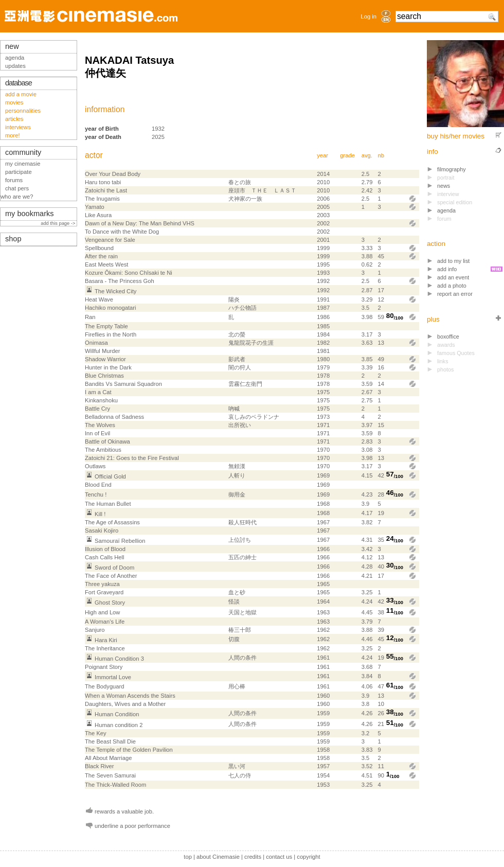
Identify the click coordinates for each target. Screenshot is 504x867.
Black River (100, 766)
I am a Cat (98, 392)
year (322, 155)
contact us (279, 857)
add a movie (21, 94)
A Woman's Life (105, 622)
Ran (90, 317)
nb (381, 155)
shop (13, 239)
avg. (367, 155)
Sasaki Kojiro (102, 530)
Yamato (95, 207)
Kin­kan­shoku (101, 400)
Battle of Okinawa (107, 441)
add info (447, 269)
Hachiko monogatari (111, 308)
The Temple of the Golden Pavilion (129, 750)
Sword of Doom (114, 568)
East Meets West (106, 264)
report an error (455, 294)
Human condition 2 (119, 725)
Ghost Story (110, 603)
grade (347, 155)
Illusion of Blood (105, 549)
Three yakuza (102, 584)
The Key (96, 733)
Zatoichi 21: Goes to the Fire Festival (132, 458)
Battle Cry (97, 409)
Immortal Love (113, 677)
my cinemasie (23, 164)
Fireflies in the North (111, 334)
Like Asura (98, 215)
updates (15, 66)
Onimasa (96, 343)
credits (253, 857)
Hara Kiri (106, 640)
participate (19, 172)
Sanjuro (95, 630)
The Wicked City (115, 291)
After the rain (101, 256)
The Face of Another (111, 576)
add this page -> (59, 223)
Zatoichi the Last (106, 190)
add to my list (453, 261)
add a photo (452, 286)
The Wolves (100, 425)
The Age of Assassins (112, 522)
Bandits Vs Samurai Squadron (123, 384)
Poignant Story (104, 667)
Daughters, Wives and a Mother (125, 704)
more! (13, 135)
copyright (308, 857)
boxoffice (448, 337)
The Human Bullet (108, 504)
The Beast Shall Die (110, 741)
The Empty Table (106, 326)
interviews (18, 127)
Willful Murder (102, 351)
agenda (446, 210)
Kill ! (100, 514)
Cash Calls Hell (104, 557)
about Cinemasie (218, 857)
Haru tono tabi (103, 182)
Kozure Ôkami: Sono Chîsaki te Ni (129, 273)
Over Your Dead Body (113, 174)
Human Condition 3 (119, 659)
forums (14, 180)
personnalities (23, 111)
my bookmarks (30, 214)
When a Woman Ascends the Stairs (130, 696)
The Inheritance (105, 648)
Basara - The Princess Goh (120, 281)
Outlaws (95, 466)
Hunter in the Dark (108, 367)
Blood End (98, 485)
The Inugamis (102, 199)
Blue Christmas (104, 376)
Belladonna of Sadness (114, 417)
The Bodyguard (105, 686)
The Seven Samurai (110, 775)
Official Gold (110, 476)
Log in (369, 16)
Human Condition (117, 714)
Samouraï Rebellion (120, 541)
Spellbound (99, 248)
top (188, 857)
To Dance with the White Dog (122, 232)
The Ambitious (103, 450)
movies (14, 102)
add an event (453, 277)
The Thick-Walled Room (115, 785)
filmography (452, 169)
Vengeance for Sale (110, 240)
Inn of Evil (97, 433)
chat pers (17, 188)
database (19, 83)
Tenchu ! (96, 494)
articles (14, 119)
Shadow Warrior (105, 359)
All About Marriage (108, 758)
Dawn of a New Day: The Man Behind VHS (140, 223)
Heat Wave (99, 299)
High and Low (102, 612)
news (444, 186)
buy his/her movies (456, 136)
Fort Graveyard (104, 592)
